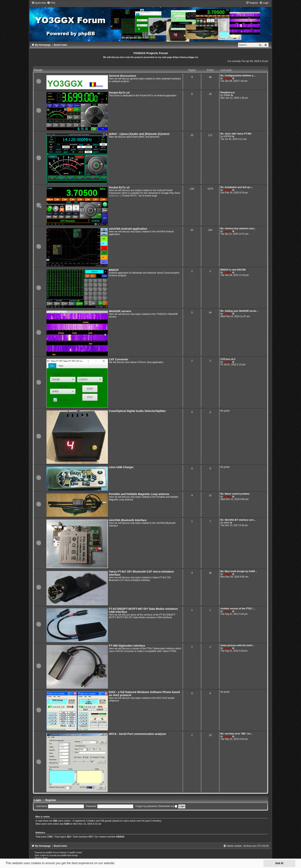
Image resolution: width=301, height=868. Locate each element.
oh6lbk (227, 95)
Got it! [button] (279, 863)
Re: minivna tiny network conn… (238, 229)
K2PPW (227, 136)
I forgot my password (146, 806)
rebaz (226, 523)
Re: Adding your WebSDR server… (240, 311)
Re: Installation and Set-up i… (237, 187)
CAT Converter (119, 359)
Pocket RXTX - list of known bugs (139, 196)
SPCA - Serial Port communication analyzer (138, 734)
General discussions (122, 76)
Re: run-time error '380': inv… (237, 734)
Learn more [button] (124, 863)
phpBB (48, 853)
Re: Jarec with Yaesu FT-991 (236, 134)
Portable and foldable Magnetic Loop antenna (139, 494)
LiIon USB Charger (121, 467)
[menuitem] (51, 3)
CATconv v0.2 (228, 359)
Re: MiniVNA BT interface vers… (238, 520)
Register (51, 800)
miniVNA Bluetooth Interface (128, 520)
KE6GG (120, 837)
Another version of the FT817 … (238, 609)
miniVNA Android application (128, 229)
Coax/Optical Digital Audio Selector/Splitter (137, 411)
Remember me (168, 806)
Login (38, 800)
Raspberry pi (227, 92)
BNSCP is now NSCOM (233, 270)
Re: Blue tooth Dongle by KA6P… (239, 571)
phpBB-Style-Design (69, 855)
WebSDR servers (120, 311)
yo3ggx (227, 78)
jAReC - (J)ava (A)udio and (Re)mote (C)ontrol (139, 134)
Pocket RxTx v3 (119, 187)
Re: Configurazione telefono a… (238, 76)
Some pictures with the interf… (237, 645)
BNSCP (114, 270)
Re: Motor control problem (235, 494)
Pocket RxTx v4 (119, 93)
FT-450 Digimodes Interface (127, 646)
